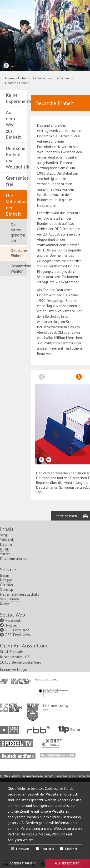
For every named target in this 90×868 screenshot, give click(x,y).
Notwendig (22, 849)
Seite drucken (66, 601)
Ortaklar (7, 670)
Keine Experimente (17, 98)
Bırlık (4, 635)
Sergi (4, 620)
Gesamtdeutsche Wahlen (19, 269)
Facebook (13, 706)
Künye (5, 689)
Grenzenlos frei (17, 181)
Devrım (6, 630)
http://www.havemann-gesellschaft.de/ (15, 767)
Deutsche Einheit (19, 253)
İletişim (6, 665)
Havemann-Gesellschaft (20, 680)
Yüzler (5, 639)
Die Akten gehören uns (18, 232)
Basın (5, 661)
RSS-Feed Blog (17, 715)
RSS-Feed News (18, 720)
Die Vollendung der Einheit (51, 78)
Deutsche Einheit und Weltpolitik (17, 158)
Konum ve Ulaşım (14, 755)
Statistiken (47, 849)
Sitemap (7, 675)
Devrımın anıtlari (14, 644)
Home (10, 78)
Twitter (11, 711)
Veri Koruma (10, 685)
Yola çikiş (7, 625)
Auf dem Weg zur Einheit (13, 125)
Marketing (70, 849)
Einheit (23, 78)
